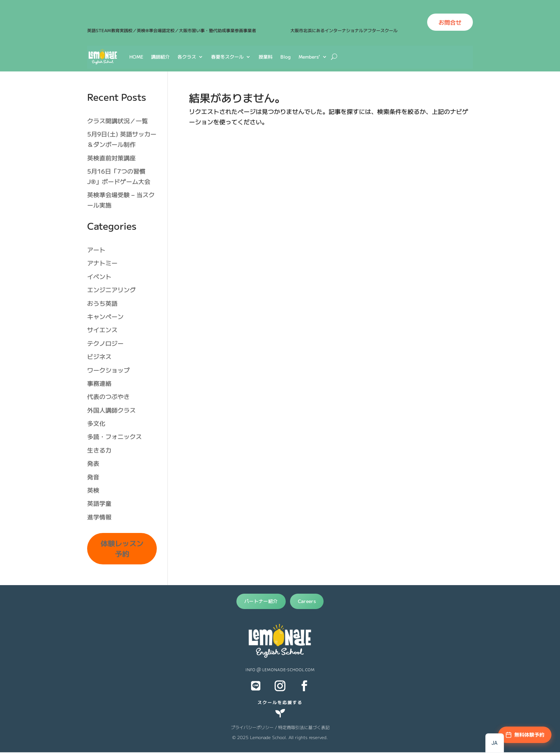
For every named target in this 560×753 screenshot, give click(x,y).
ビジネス (99, 356)
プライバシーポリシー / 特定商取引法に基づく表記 (280, 727)
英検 (93, 490)
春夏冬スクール (227, 57)
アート (96, 250)
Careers (307, 601)
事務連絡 (99, 383)
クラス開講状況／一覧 (117, 121)
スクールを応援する (280, 702)
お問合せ (450, 22)
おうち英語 (102, 303)
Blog (286, 57)
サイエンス (102, 330)
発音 (93, 477)
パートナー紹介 (261, 601)
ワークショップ (108, 370)
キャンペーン (105, 316)
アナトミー (102, 263)
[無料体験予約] (525, 735)
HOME (136, 57)
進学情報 (99, 517)
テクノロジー (105, 343)
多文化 (96, 423)
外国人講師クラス (111, 410)
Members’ (309, 57)
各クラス (187, 57)
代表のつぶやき (108, 396)
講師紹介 (160, 57)
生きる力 (99, 450)
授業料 (266, 57)
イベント (99, 276)
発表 (93, 463)
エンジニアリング (111, 290)
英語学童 (99, 503)
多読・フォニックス (114, 436)
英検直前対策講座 (111, 158)
